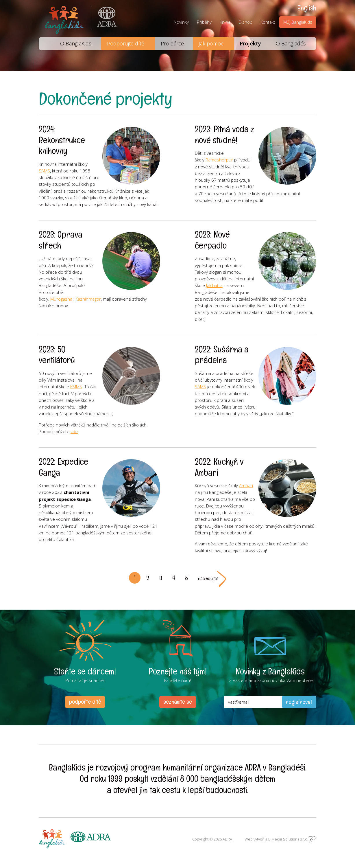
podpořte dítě (85, 702)
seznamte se (178, 702)
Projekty (250, 43)
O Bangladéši (291, 43)
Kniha (225, 22)
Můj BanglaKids (298, 22)
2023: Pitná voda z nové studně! (224, 135)
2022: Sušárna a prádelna (222, 355)
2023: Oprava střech (61, 240)
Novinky (181, 22)
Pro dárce (172, 43)
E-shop (245, 22)
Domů (46, 44)
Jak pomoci (211, 43)
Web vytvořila (280, 839)
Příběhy (204, 22)
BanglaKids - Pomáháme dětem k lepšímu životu (65, 19)
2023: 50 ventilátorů (57, 355)
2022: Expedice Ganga (63, 467)
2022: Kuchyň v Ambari (219, 467)
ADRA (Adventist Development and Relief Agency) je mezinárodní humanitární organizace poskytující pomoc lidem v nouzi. (104, 19)
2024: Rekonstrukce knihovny (62, 140)
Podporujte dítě (126, 43)
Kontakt (268, 22)
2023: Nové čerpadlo (212, 240)
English (307, 8)
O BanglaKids (76, 43)
